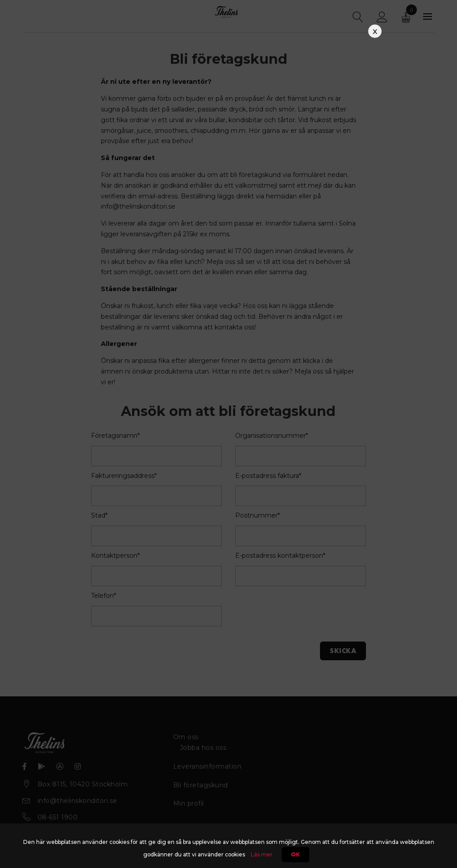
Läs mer (262, 854)
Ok (295, 855)
